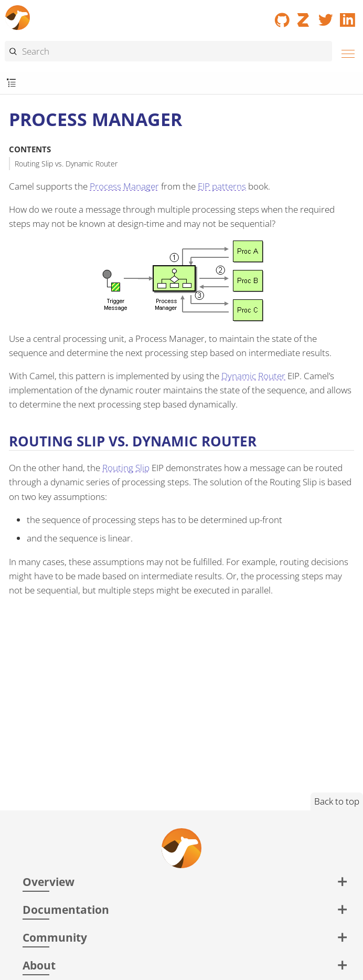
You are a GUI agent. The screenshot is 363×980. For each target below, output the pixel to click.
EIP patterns (222, 186)
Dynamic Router (253, 376)
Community (55, 937)
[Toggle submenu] (11, 83)
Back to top (337, 801)
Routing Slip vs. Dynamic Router (66, 164)
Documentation (66, 909)
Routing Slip (126, 468)
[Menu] (345, 52)
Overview (49, 882)
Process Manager (124, 186)
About (39, 965)
